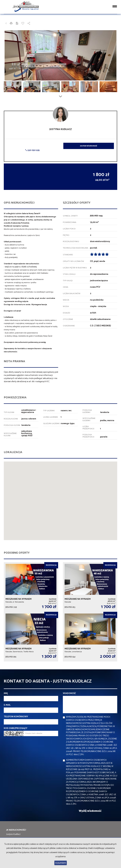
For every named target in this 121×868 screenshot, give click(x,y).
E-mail (7, 705)
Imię (6, 694)
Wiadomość (69, 694)
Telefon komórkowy (16, 717)
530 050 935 (32, 150)
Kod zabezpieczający (16, 728)
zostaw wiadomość (89, 146)
